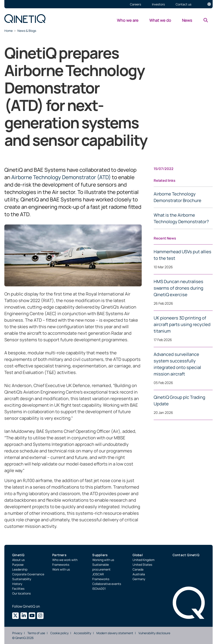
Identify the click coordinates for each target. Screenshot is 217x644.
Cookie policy (59, 633)
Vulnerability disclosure (154, 633)
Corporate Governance (28, 574)
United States (142, 565)
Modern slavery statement (115, 633)
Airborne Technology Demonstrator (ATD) (61, 177)
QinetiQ (18, 555)
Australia (139, 574)
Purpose (18, 565)
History (17, 584)
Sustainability (22, 579)
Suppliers (100, 555)
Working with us (103, 560)
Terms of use (36, 633)
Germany (139, 579)
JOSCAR (98, 574)
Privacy (17, 633)
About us (18, 560)
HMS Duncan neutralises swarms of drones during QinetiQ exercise (178, 288)
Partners (59, 555)
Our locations (21, 593)
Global (138, 555)
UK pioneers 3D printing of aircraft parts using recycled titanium (182, 324)
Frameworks (61, 565)
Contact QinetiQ (186, 555)
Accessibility (82, 633)
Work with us (61, 569)
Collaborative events (107, 584)
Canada (138, 569)
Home (8, 31)
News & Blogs (27, 31)
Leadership (20, 569)
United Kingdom (144, 560)
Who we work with (65, 560)
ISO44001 (99, 589)
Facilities (18, 589)
